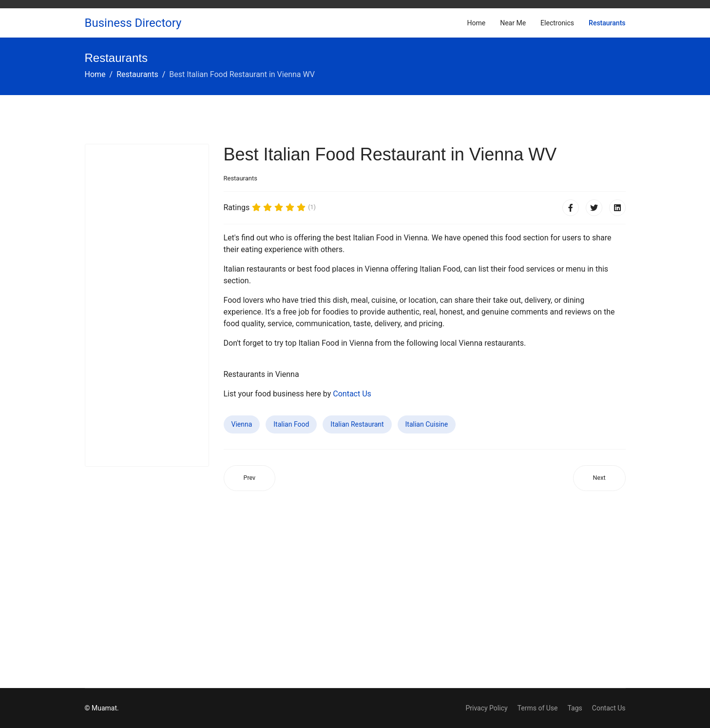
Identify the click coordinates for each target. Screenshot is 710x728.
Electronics (557, 23)
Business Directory (133, 23)
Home (477, 23)
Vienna (242, 424)
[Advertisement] (147, 305)
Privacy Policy (486, 708)
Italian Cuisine (427, 424)
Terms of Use (538, 708)
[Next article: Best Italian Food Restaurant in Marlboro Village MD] (599, 478)
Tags (575, 708)
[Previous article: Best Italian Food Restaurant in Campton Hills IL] (250, 478)
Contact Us (352, 394)
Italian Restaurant (357, 424)
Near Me (513, 23)
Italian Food (291, 424)
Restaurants (607, 23)
